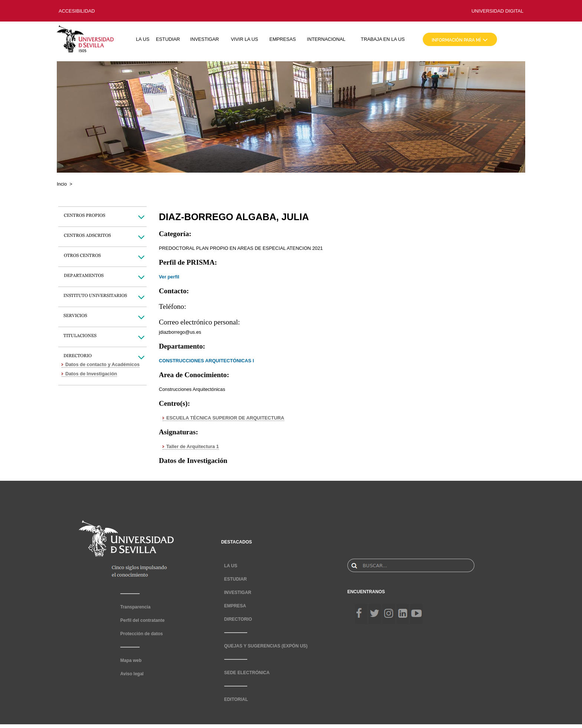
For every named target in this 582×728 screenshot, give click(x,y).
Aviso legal (132, 674)
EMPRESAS (283, 39)
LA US (143, 39)
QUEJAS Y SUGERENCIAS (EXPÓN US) (266, 646)
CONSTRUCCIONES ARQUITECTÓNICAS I (206, 361)
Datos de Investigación (91, 374)
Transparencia (135, 607)
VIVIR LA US (244, 39)
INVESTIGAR (205, 39)
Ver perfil (169, 277)
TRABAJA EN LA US (383, 39)
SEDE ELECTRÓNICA (247, 673)
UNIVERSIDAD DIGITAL (497, 11)
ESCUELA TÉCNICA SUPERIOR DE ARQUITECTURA (225, 418)
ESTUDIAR (168, 39)
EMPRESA (235, 606)
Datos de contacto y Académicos (102, 364)
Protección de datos (142, 634)
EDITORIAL (236, 699)
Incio (62, 184)
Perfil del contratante (142, 620)
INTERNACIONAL (326, 39)
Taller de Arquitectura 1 (193, 446)
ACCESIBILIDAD (77, 11)
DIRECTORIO (238, 619)
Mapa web (131, 660)
